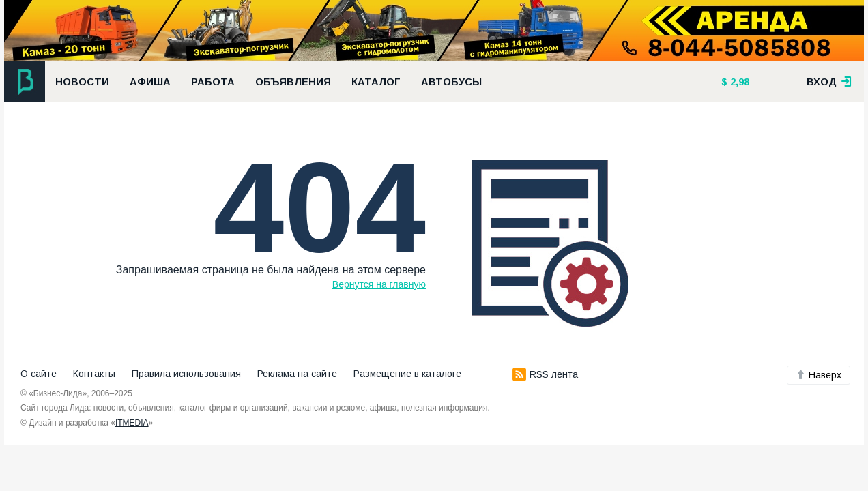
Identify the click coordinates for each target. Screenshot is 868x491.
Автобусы (451, 82)
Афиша (150, 82)
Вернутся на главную (379, 284)
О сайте (39, 374)
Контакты (94, 374)
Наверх (819, 375)
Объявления (293, 82)
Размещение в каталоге (407, 374)
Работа (213, 82)
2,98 (738, 82)
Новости (82, 82)
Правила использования (186, 374)
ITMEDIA (132, 423)
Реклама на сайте (297, 374)
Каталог (376, 82)
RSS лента (545, 374)
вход (829, 82)
